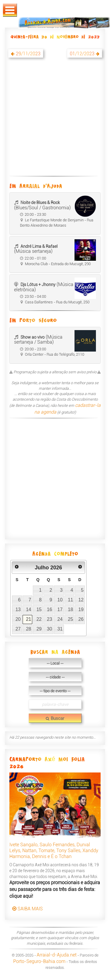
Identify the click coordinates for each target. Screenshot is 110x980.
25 (70, 619)
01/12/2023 (82, 54)
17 (60, 609)
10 (60, 600)
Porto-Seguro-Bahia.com (39, 961)
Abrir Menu (10, 10)
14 (28, 609)
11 (70, 600)
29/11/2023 (28, 54)
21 (28, 619)
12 (81, 600)
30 (50, 629)
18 (70, 609)
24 (60, 619)
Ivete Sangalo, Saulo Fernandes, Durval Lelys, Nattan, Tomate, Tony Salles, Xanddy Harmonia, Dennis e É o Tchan (54, 851)
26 (81, 619)
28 (28, 629)
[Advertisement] (55, 120)
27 (18, 629)
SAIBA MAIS (28, 909)
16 (50, 609)
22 (39, 619)
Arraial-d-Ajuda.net (57, 955)
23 (50, 619)
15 (39, 609)
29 (39, 629)
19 (81, 609)
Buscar (55, 718)
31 (60, 629)
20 (18, 619)
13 (18, 609)
